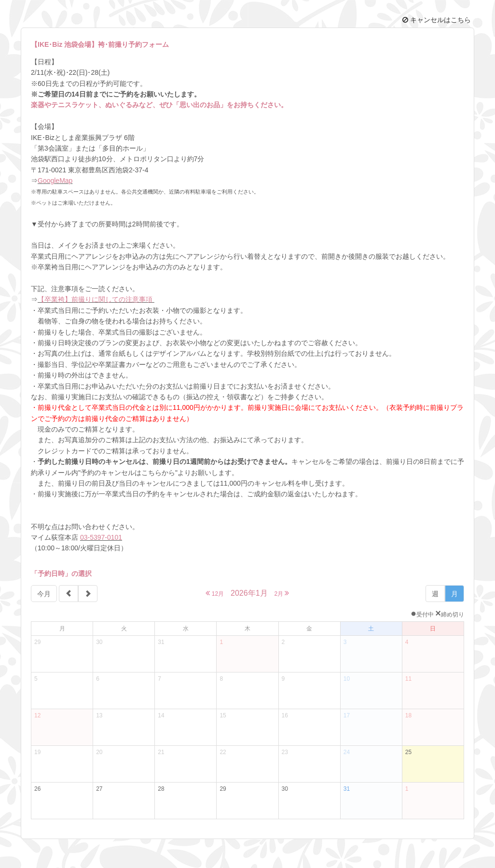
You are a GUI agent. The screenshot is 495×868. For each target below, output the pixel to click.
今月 (44, 594)
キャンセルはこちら (437, 20)
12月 (215, 593)
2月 (282, 593)
